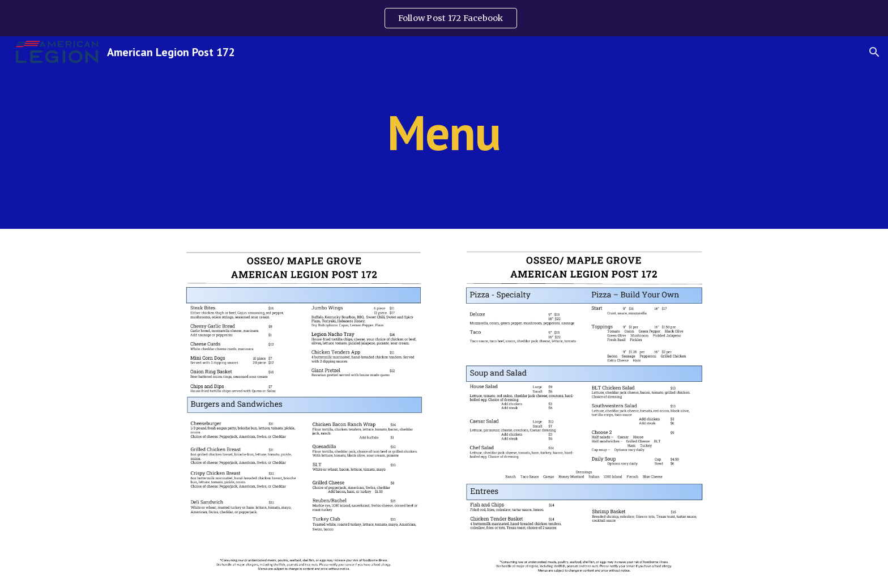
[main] (444, 132)
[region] (444, 18)
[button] (874, 52)
